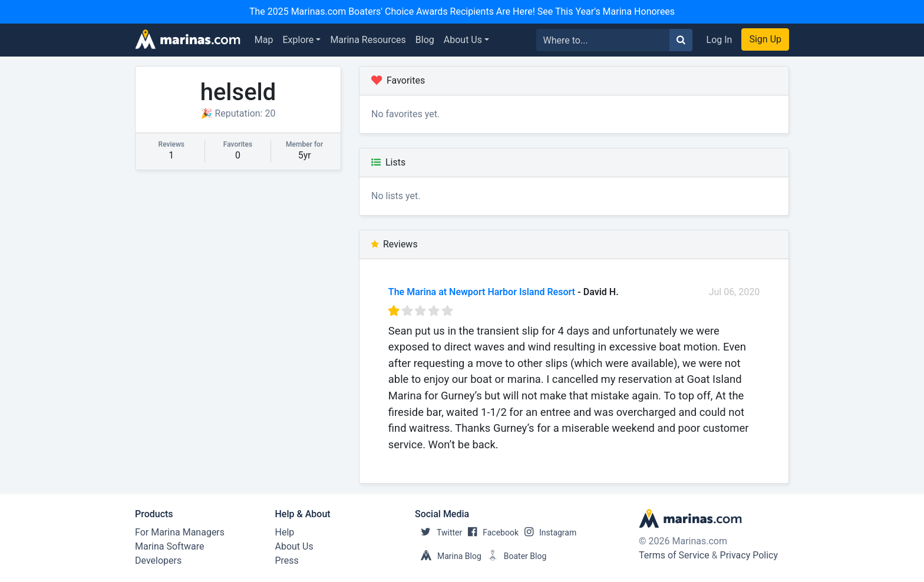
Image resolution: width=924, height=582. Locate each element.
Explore (298, 40)
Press (287, 560)
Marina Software (169, 546)
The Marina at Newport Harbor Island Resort (482, 292)
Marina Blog (448, 556)
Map (264, 40)
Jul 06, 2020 (735, 292)
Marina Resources (368, 40)
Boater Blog (514, 556)
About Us (463, 40)
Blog (425, 40)
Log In (720, 40)
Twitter (438, 533)
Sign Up (765, 39)
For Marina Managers (180, 532)
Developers (158, 560)
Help (285, 532)
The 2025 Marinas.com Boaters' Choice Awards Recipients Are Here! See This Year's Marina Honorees (462, 11)
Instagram (547, 533)
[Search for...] (603, 40)
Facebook (490, 533)
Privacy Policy (749, 555)
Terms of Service (674, 555)
